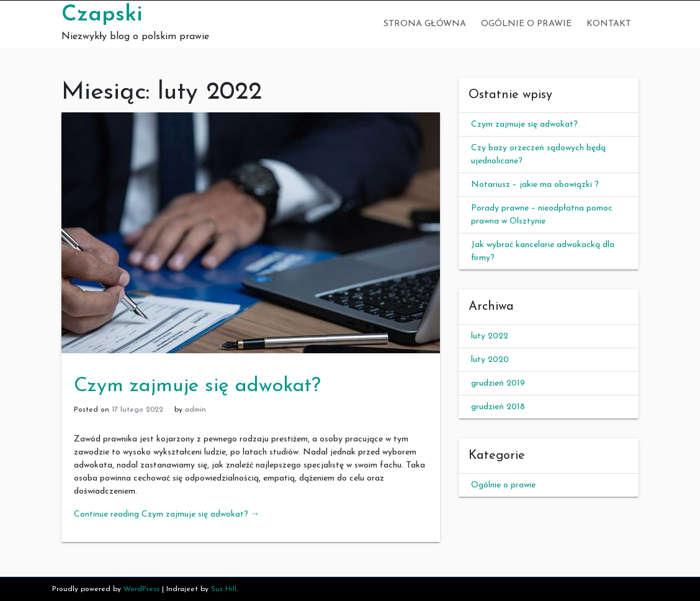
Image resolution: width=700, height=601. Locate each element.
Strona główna (425, 24)
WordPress (141, 589)
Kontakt (609, 24)
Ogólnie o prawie (526, 24)
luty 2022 (490, 336)
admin (195, 410)
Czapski (102, 15)
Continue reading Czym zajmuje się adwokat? (167, 514)
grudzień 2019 (498, 383)
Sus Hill (224, 589)
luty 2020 (490, 360)
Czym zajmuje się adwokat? (197, 386)
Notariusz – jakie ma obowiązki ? (535, 185)
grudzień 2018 (498, 407)
